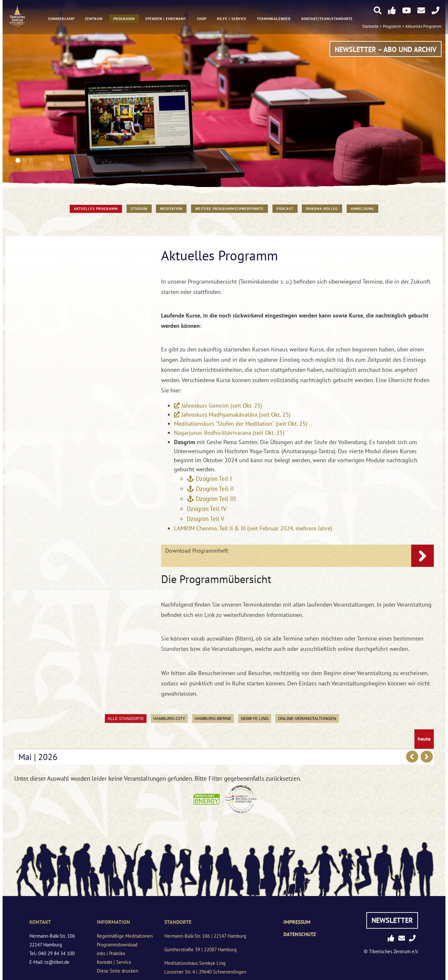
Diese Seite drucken (117, 971)
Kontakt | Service (114, 962)
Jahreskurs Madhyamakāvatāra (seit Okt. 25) (236, 415)
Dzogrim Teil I (215, 479)
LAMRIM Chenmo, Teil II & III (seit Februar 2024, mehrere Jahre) (253, 528)
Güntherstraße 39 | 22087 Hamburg (200, 949)
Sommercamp (61, 20)
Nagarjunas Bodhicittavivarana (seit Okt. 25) (229, 433)
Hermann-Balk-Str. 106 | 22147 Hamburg (205, 936)
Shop (202, 20)
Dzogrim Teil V (206, 519)
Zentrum (94, 20)
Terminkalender (274, 20)
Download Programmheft (197, 551)
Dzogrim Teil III (216, 499)
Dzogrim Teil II (215, 489)
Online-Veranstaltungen (307, 719)
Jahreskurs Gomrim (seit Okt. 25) (222, 406)
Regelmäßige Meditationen (125, 936)
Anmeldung (362, 209)
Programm (124, 20)
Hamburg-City (169, 719)
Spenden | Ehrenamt (166, 20)
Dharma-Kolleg (322, 209)
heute (424, 739)
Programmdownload (117, 945)
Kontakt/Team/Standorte (327, 20)
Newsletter (392, 920)
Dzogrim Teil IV (207, 509)
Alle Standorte (126, 719)
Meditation (171, 209)
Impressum (297, 922)
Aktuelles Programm (423, 27)
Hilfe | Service (232, 20)
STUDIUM (139, 209)
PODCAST (285, 209)
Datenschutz (300, 934)
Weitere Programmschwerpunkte (229, 209)
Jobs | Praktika (111, 953)
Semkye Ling (255, 719)
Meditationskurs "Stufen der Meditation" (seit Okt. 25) (241, 424)
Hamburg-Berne (213, 719)
